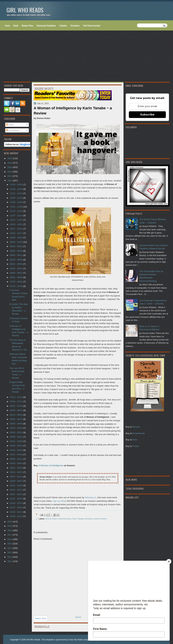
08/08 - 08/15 (16, 273)
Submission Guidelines (46, 25)
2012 (10, 557)
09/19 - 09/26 (16, 246)
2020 (10, 522)
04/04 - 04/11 (16, 459)
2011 (10, 561)
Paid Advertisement (92, 25)
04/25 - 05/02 (16, 446)
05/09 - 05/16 (16, 437)
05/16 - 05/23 (16, 432)
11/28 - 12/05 (16, 202)
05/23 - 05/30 (16, 428)
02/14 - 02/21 (16, 490)
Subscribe (147, 115)
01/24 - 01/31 (16, 503)
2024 (10, 167)
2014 (10, 548)
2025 (10, 163)
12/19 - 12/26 (16, 189)
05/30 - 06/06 (16, 424)
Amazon (136, 427)
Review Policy (27, 25)
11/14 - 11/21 (16, 211)
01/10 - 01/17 (16, 512)
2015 (10, 544)
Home (7, 25)
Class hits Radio (76, 640)
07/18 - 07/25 (16, 286)
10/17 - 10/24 (16, 229)
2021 (10, 181)
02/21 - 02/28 (16, 485)
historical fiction (65, 519)
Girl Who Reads (25, 10)
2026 (10, 158)
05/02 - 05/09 (16, 441)
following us (90, 497)
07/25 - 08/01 (16, 282)
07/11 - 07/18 (16, 397)
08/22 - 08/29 (16, 264)
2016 (10, 539)
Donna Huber (51, 519)
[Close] (169, 562)
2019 (10, 526)
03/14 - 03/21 (16, 472)
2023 (10, 172)
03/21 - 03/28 (16, 468)
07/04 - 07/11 (16, 401)
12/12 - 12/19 (16, 193)
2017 (10, 535)
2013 (10, 552)
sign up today (59, 501)
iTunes (135, 446)
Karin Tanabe (78, 519)
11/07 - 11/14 (16, 216)
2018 (10, 530)
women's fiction (100, 519)
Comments (12, 130)
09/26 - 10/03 (16, 242)
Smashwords (138, 433)
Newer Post (41, 618)
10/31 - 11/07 (16, 220)
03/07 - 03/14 (16, 477)
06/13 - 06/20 (16, 415)
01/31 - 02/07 (16, 499)
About (16, 25)
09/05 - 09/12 (16, 255)
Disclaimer (75, 25)
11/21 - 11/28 (16, 207)
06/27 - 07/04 (16, 406)
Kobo (135, 440)
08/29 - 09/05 (16, 260)
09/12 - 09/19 (16, 251)
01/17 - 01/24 (16, 507)
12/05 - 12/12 (16, 198)
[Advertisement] (86, 57)
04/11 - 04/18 (16, 454)
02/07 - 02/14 (16, 494)
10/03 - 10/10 (16, 238)
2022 (10, 176)
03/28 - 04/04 (16, 463)
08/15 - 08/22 (16, 269)
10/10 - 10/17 (16, 233)
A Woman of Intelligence (51, 465)
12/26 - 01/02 (16, 185)
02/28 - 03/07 (16, 481)
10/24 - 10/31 (16, 224)
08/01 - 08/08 (16, 277)
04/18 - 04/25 (16, 450)
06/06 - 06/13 (16, 419)
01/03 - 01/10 (16, 516)
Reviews (89, 519)
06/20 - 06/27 (16, 410)
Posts (10, 125)
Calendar (63, 25)
